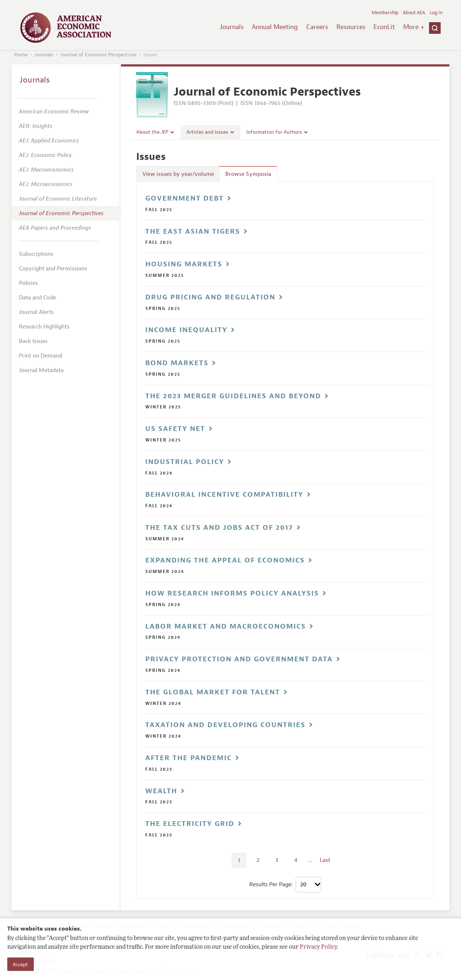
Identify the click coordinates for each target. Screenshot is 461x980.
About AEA (414, 13)
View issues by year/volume (178, 174)
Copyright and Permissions (53, 269)
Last (325, 860)
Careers (317, 27)
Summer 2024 (165, 539)
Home (21, 55)
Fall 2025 (159, 210)
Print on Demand (41, 356)
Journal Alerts (36, 312)
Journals (232, 27)
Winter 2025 (163, 407)
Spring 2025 (163, 308)
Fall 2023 (159, 769)
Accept (20, 964)
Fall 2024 (159, 473)
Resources (351, 27)
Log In (436, 13)
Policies (28, 283)
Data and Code (37, 298)
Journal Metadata (41, 370)
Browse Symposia (248, 174)
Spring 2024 (163, 605)
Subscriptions (36, 254)
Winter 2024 (163, 703)
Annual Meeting (275, 27)
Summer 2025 (165, 275)
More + (414, 27)
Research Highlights (44, 327)
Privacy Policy (318, 947)
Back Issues (33, 341)
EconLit (384, 27)
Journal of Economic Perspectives (98, 55)
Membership (385, 13)
